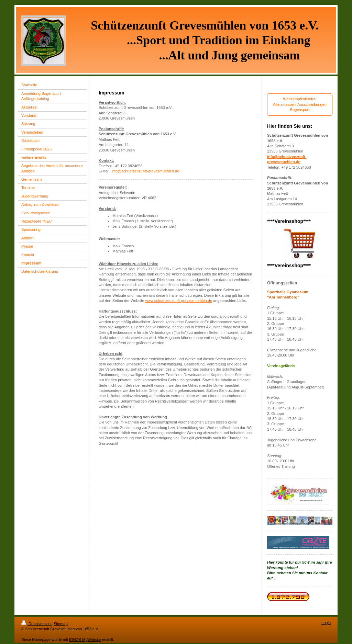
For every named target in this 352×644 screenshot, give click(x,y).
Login (326, 623)
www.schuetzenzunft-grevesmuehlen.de (179, 301)
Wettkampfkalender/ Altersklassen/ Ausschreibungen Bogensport (300, 104)
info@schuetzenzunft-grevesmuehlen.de (145, 171)
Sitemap (60, 624)
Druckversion (36, 624)
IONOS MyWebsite (85, 640)
